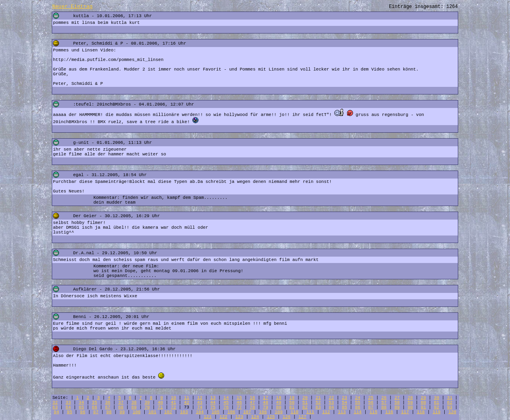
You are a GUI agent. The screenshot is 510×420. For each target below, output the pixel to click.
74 (200, 407)
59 (410, 402)
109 (279, 412)
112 (326, 412)
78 (252, 407)
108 (263, 412)
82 (305, 407)
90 (410, 407)
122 (224, 417)
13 (213, 398)
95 (70, 412)
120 (452, 412)
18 (279, 398)
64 (68, 407)
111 (310, 412)
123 (239, 417)
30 (436, 398)
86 (358, 407)
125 (271, 417)
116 (389, 412)
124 (255, 417)
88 (384, 407)
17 (266, 398)
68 (121, 407)
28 (410, 398)
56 (371, 402)
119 (437, 412)
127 (302, 417)
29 (423, 398)
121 (208, 417)
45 (226, 402)
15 (239, 398)
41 (174, 402)
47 (252, 402)
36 (108, 402)
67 (108, 407)
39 (147, 402)
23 (344, 398)
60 (423, 402)
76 (226, 407)
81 (292, 407)
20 (305, 398)
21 (318, 398)
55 (358, 402)
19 (292, 398)
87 (371, 407)
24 (358, 398)
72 (174, 407)
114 (358, 412)
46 (239, 402)
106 (231, 412)
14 (226, 398)
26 (384, 398)
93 (450, 407)
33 (68, 402)
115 (373, 412)
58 (397, 402)
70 (147, 407)
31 (450, 398)
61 (436, 402)
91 (423, 407)
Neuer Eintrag (72, 7)
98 (109, 412)
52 (318, 402)
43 (200, 402)
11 (187, 398)
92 (436, 407)
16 (252, 398)
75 (213, 407)
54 (344, 402)
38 (134, 402)
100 (137, 412)
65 (81, 407)
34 (81, 402)
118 (421, 412)
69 (134, 407)
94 (56, 412)
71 (160, 407)
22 (331, 398)
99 (122, 412)
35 (95, 402)
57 (384, 402)
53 (331, 402)
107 (247, 412)
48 (266, 402)
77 (239, 407)
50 (292, 402)
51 (305, 402)
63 (55, 407)
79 (266, 407)
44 (213, 402)
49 (279, 402)
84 (331, 407)
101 (153, 412)
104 (200, 412)
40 (160, 402)
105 (216, 412)
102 (168, 412)
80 (279, 407)
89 (397, 407)
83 (318, 407)
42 (187, 402)
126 (286, 417)
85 (344, 407)
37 (121, 402)
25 (371, 398)
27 (397, 398)
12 (200, 398)
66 (95, 407)
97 (96, 412)
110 (294, 412)
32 (55, 402)
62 (450, 402)
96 (83, 412)
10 (174, 398)
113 (342, 412)
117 (405, 412)
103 (184, 412)
